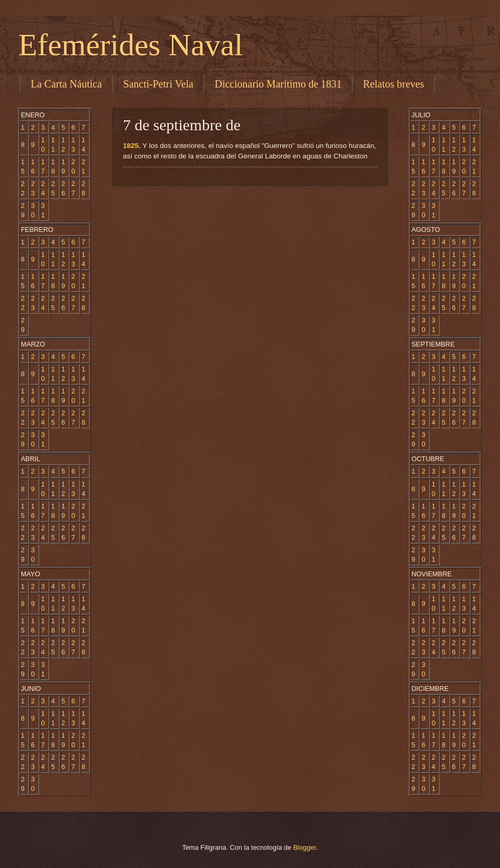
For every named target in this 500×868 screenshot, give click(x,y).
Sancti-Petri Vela (159, 84)
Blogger (305, 847)
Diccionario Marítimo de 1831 (278, 84)
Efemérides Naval (130, 45)
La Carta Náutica (66, 84)
